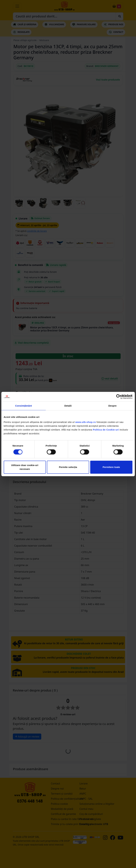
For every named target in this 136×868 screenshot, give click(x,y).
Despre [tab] (112, 406)
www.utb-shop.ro (85, 422)
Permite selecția (68, 467)
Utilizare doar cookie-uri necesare (25, 467)
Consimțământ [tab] (23, 406)
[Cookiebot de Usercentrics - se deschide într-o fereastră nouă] (118, 397)
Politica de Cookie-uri (106, 430)
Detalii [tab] (68, 406)
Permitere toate (111, 467)
